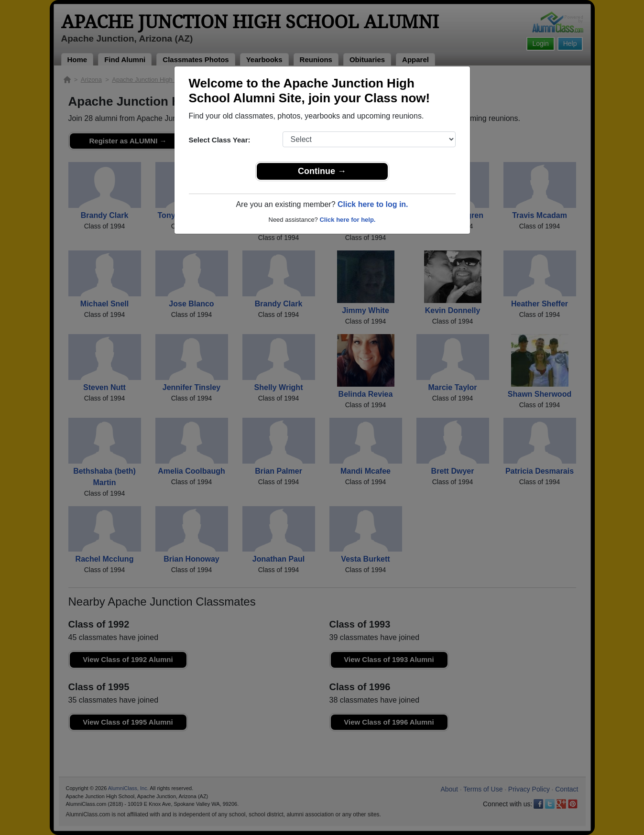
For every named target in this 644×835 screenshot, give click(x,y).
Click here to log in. (373, 204)
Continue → (322, 171)
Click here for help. (347, 220)
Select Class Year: (220, 140)
